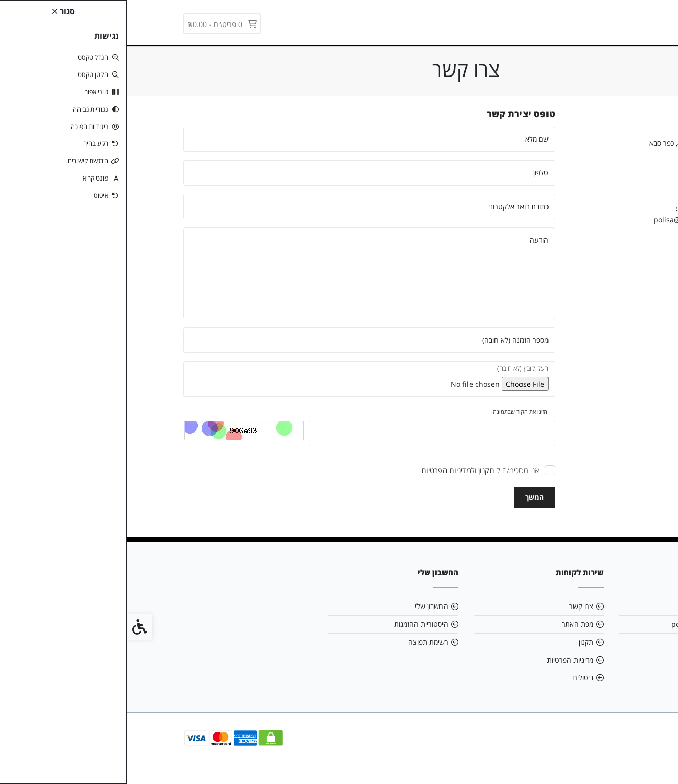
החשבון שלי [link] (305, 606)
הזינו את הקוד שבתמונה (393, 411)
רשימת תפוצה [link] (301, 642)
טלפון (414, 173)
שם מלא (410, 139)
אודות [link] (604, 606)
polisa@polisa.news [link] (560, 220)
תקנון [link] (459, 642)
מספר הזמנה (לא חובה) (388, 340)
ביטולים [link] (456, 678)
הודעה (412, 240)
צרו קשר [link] (454, 606)
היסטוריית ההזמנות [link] (294, 624)
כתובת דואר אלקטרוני (392, 206)
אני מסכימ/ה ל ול (353, 470)
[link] (557, 22)
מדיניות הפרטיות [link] (443, 660)
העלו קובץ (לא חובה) (396, 368)
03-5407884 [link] (592, 642)
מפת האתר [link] (451, 624)
